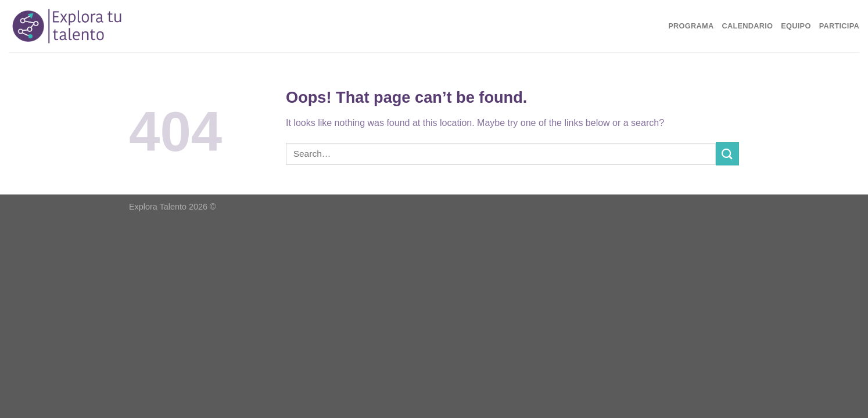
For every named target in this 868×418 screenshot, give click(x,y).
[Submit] (727, 154)
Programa (691, 26)
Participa (839, 26)
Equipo (796, 26)
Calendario (747, 26)
